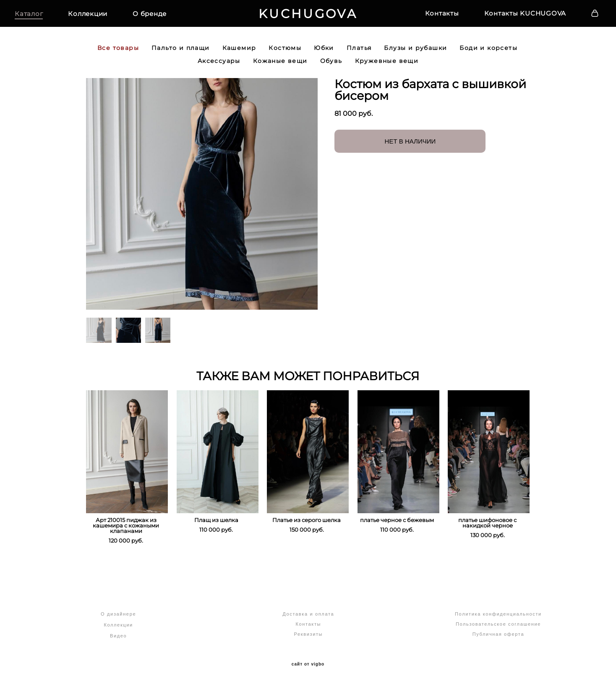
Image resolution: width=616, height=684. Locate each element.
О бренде (162, 16)
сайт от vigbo (308, 664)
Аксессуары (219, 65)
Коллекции (100, 16)
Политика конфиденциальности (498, 614)
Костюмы (285, 52)
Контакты (429, 15)
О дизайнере (118, 614)
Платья (359, 52)
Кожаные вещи (280, 65)
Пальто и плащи (181, 52)
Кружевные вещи (387, 65)
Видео (118, 636)
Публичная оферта (498, 634)
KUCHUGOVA (308, 16)
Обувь (331, 65)
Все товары (118, 52)
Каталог (41, 16)
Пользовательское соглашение (498, 624)
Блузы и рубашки (415, 52)
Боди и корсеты (488, 52)
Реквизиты (308, 634)
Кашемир (239, 52)
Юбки (324, 52)
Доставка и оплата (308, 614)
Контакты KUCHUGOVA (513, 15)
